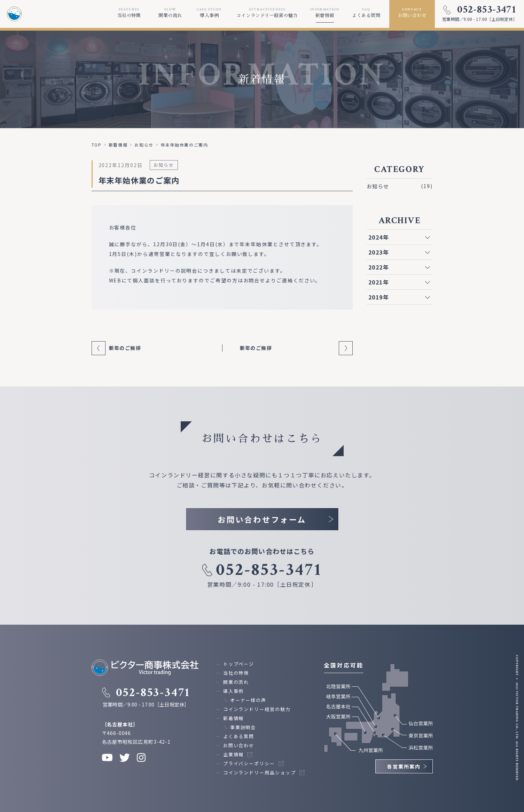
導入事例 (234, 691)
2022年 (379, 267)
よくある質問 (239, 736)
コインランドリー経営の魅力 (257, 709)
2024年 (379, 237)
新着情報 (234, 718)
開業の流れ (236, 682)
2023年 (379, 252)
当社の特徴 (236, 673)
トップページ (239, 664)
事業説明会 (243, 727)
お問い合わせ (239, 745)
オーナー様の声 (248, 700)
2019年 (379, 297)
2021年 (379, 282)
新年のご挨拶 (125, 348)
